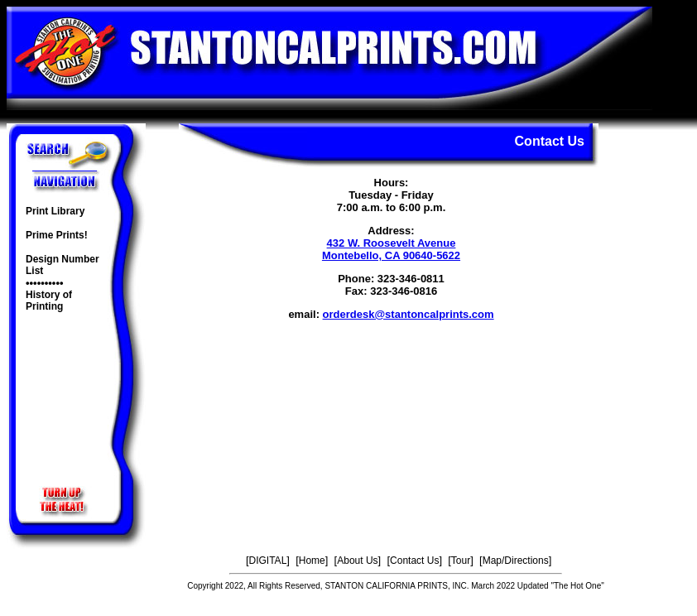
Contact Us (414, 561)
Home (312, 561)
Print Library (55, 211)
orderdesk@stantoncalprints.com (409, 314)
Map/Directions (516, 561)
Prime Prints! (57, 235)
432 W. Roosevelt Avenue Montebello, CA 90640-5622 (391, 249)
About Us (357, 561)
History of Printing (49, 301)
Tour (461, 561)
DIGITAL (268, 561)
